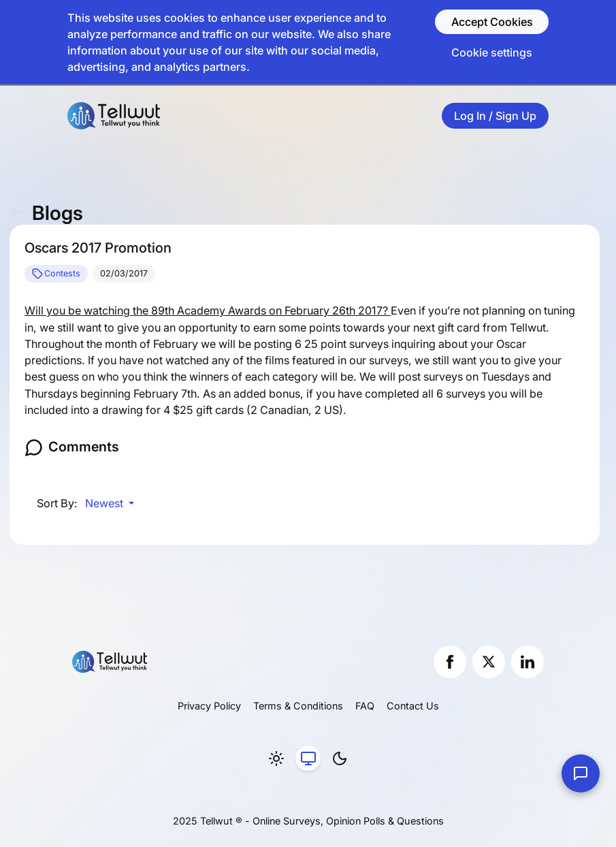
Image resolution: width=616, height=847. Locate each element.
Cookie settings (492, 52)
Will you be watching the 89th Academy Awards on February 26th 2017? (208, 310)
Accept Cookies (492, 22)
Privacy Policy (209, 706)
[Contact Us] (581, 773)
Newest (106, 503)
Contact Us (413, 706)
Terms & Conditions (298, 706)
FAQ (365, 706)
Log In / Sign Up (495, 116)
